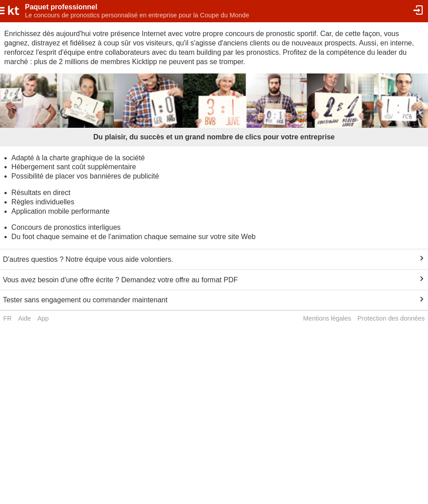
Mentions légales (327, 318)
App (43, 318)
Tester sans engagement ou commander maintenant (85, 300)
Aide (25, 318)
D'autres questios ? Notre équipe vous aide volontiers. (88, 259)
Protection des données (391, 318)
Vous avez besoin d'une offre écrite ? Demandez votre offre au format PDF (120, 280)
